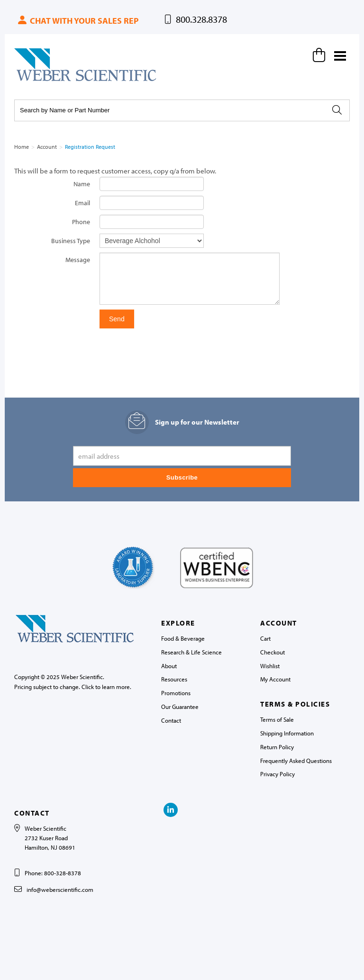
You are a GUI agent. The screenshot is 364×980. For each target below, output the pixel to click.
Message (78, 260)
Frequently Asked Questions (296, 761)
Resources (174, 679)
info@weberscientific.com (60, 889)
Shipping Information (287, 733)
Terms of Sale (277, 719)
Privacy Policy (278, 774)
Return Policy (277, 747)
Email (82, 203)
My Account (275, 679)
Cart (265, 638)
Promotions (176, 693)
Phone (81, 222)
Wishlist (270, 666)
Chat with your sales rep (77, 21)
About (169, 666)
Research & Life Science (191, 652)
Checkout (273, 652)
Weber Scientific (36, 81)
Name (82, 184)
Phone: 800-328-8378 (53, 873)
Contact (171, 720)
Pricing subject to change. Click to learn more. (73, 687)
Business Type (71, 241)
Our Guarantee (180, 707)
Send (117, 319)
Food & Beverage (183, 638)
